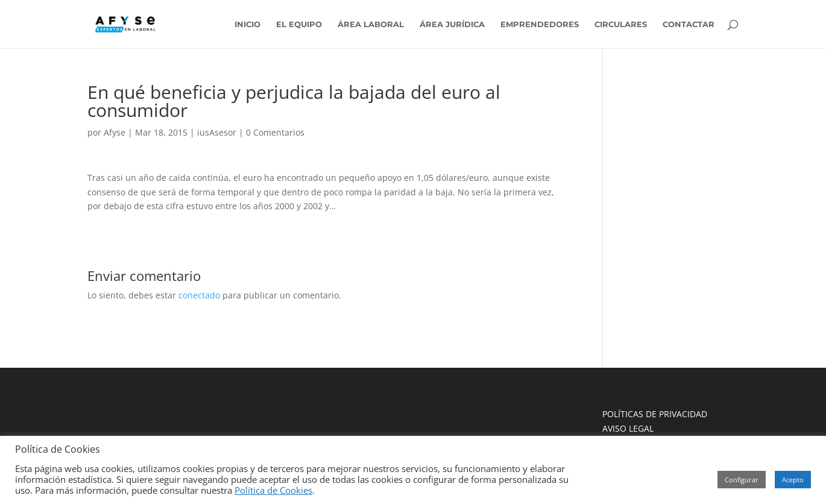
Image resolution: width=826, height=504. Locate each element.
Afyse (115, 132)
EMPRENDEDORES (540, 24)
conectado (199, 295)
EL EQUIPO (299, 24)
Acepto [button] (793, 480)
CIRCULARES (621, 24)
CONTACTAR (689, 24)
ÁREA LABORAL (371, 24)
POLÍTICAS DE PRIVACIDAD (655, 414)
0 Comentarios (275, 132)
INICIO (247, 24)
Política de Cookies (273, 490)
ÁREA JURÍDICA (452, 24)
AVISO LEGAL (628, 428)
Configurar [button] (742, 480)
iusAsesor (217, 132)
